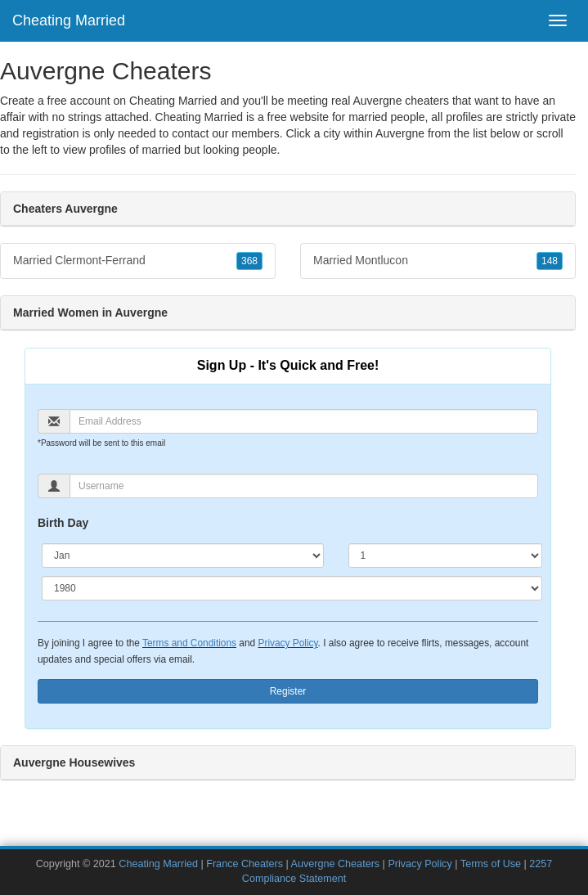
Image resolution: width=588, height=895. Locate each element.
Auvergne (400, 133)
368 (249, 261)
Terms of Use (491, 864)
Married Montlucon (438, 261)
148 (550, 261)
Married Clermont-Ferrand (138, 261)
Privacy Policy (287, 643)
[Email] (304, 421)
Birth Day (63, 523)
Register (288, 691)
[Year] (292, 588)
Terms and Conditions (189, 643)
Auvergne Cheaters (336, 864)
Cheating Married (69, 20)
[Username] (304, 486)
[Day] (446, 555)
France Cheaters (245, 864)
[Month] (183, 555)
